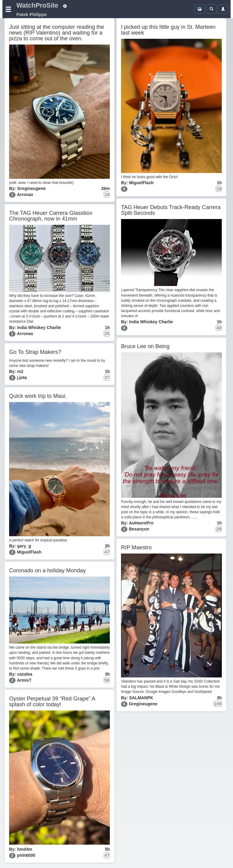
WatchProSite (37, 5)
